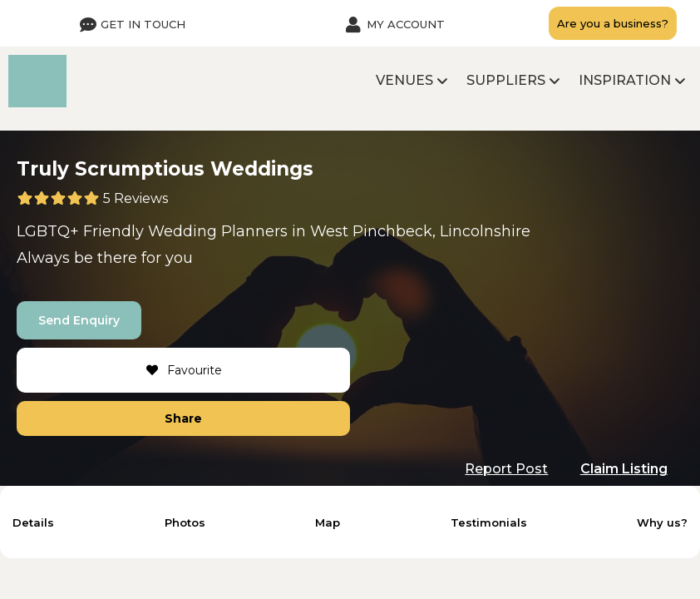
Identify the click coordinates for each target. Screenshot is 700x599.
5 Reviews (136, 198)
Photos (185, 522)
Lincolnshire (485, 231)
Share (183, 418)
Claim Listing (624, 469)
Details (33, 522)
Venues (404, 80)
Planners (254, 231)
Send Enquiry (79, 320)
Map (328, 522)
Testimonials (489, 522)
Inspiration (625, 80)
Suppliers (506, 80)
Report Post (506, 469)
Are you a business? (613, 23)
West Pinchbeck (371, 231)
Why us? (662, 522)
